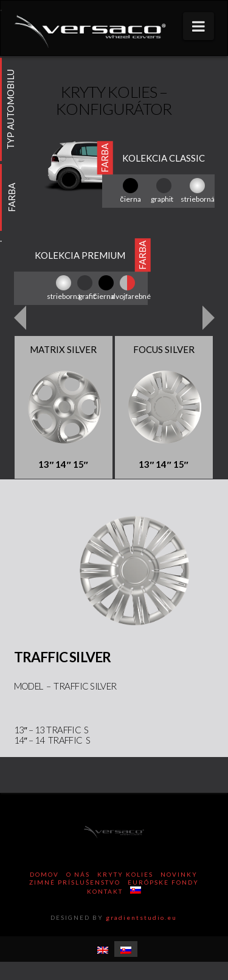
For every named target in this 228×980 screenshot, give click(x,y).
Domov (44, 874)
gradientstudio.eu (141, 917)
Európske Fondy (163, 882)
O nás (78, 874)
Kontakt (105, 891)
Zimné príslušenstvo (75, 882)
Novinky (179, 874)
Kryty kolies (125, 874)
